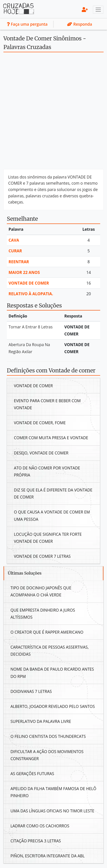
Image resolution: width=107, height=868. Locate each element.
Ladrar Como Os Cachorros (40, 826)
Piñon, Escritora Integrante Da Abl (48, 856)
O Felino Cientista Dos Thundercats (48, 736)
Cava (14, 240)
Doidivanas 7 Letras (31, 691)
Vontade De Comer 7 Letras (42, 556)
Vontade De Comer (29, 283)
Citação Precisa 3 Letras (36, 841)
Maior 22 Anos (24, 272)
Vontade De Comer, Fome (40, 423)
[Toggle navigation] (98, 10)
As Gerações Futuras (32, 774)
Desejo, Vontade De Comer (41, 453)
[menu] (85, 9)
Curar (15, 251)
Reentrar (19, 262)
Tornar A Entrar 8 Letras (31, 327)
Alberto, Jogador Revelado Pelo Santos (53, 706)
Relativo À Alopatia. (31, 294)
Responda (80, 24)
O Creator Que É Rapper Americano (47, 632)
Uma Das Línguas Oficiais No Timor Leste (52, 811)
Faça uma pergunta (27, 24)
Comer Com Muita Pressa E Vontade (51, 438)
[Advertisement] (53, 112)
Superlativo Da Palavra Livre (41, 721)
